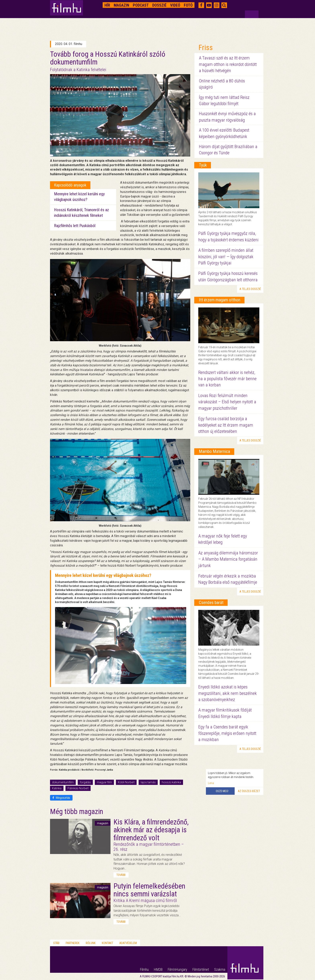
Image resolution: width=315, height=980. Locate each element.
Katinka (57, 788)
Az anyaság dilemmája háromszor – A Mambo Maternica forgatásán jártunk (228, 559)
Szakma (220, 969)
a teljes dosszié (250, 289)
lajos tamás (148, 782)
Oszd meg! (222, 791)
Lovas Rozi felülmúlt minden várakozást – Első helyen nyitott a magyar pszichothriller (227, 402)
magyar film (104, 782)
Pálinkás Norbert (78, 788)
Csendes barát (211, 603)
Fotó (188, 5)
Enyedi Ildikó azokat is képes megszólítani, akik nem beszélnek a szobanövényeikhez (228, 693)
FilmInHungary (177, 969)
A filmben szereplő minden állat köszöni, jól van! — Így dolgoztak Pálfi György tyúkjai (226, 257)
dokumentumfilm (63, 782)
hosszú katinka (171, 782)
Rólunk (91, 943)
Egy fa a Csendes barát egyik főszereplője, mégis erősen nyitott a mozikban (227, 733)
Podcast (141, 5)
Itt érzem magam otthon (220, 300)
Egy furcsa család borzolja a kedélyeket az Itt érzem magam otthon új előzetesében (226, 425)
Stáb (56, 943)
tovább (121, 875)
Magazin (121, 5)
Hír (107, 5)
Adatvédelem (128, 943)
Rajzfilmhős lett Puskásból (75, 226)
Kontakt (107, 943)
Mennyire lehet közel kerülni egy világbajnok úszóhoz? (103, 575)
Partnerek (73, 943)
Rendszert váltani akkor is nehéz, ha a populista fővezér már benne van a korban (227, 379)
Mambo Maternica (214, 451)
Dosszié (159, 5)
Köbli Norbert (126, 782)
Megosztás (61, 798)
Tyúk (203, 165)
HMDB (158, 969)
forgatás (85, 782)
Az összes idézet (249, 791)
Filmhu (144, 969)
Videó (175, 5)
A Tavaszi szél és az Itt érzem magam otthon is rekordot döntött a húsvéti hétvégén (228, 64)
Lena (211, 783)
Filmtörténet (201, 969)
